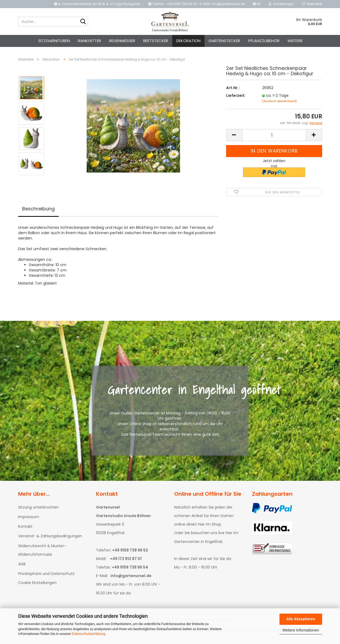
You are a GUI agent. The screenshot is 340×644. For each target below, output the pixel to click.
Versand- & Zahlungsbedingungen (50, 541)
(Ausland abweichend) (279, 106)
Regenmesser (122, 41)
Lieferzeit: (236, 100)
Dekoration (188, 41)
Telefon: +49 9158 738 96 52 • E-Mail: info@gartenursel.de (197, 4)
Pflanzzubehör (264, 41)
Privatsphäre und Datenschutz (46, 578)
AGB (22, 569)
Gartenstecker (224, 41)
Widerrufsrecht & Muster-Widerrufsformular (42, 555)
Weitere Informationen (301, 630)
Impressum (29, 522)
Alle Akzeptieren (301, 619)
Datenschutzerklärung (88, 634)
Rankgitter (89, 41)
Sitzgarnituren (54, 41)
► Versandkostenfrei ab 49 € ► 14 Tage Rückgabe (97, 4)
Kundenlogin (281, 4)
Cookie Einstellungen (37, 587)
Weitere (295, 41)
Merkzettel (312, 4)
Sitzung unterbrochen (38, 512)
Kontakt (25, 531)
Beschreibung (38, 213)
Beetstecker (156, 41)
